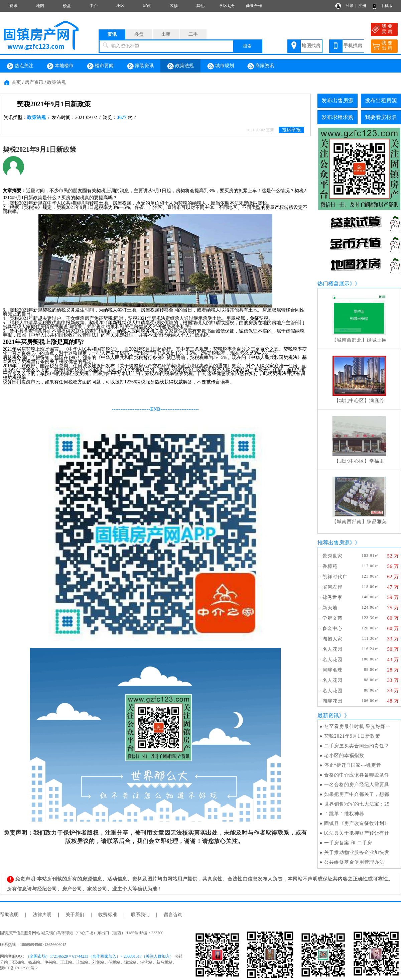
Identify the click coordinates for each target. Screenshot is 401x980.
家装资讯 (140, 66)
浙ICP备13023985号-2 (19, 968)
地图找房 (311, 46)
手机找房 (353, 46)
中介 (94, 6)
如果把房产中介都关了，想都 (357, 794)
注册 (362, 6)
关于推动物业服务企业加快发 (357, 852)
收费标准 (108, 915)
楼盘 (67, 6)
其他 (200, 6)
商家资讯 (261, 66)
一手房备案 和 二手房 (348, 843)
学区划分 (227, 6)
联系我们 (140, 915)
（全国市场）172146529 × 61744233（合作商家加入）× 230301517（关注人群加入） (100, 956)
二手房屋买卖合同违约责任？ (357, 746)
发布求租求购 (338, 117)
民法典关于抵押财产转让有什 (357, 833)
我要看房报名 (381, 117)
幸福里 (377, 461)
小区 (120, 6)
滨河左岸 (332, 587)
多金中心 (332, 629)
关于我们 (75, 915)
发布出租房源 (381, 100)
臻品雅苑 (377, 522)
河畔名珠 (332, 670)
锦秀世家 (332, 597)
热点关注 (20, 66)
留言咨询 (173, 915)
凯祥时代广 (335, 577)
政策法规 (180, 66)
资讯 (13, 6)
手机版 (387, 6)
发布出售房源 (338, 100)
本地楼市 (60, 66)
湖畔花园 (332, 701)
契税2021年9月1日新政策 (352, 736)
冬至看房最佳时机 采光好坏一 (358, 726)
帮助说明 (9, 915)
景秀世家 (332, 556)
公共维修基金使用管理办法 (354, 862)
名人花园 (332, 649)
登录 (350, 6)
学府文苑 (332, 618)
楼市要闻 (100, 66)
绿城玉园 (377, 340)
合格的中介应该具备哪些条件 (357, 775)
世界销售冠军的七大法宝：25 (357, 804)
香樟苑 (330, 566)
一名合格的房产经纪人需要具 (357, 785)
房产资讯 (34, 82)
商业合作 (254, 6)
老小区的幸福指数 (344, 756)
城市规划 (221, 66)
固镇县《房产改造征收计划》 (357, 823)
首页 (16, 82)
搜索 (247, 46)
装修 (174, 6)
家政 (147, 6)
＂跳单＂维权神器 (344, 814)
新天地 (330, 608)
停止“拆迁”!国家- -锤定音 (353, 765)
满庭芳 (377, 401)
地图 (40, 6)
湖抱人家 (332, 639)
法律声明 (42, 915)
